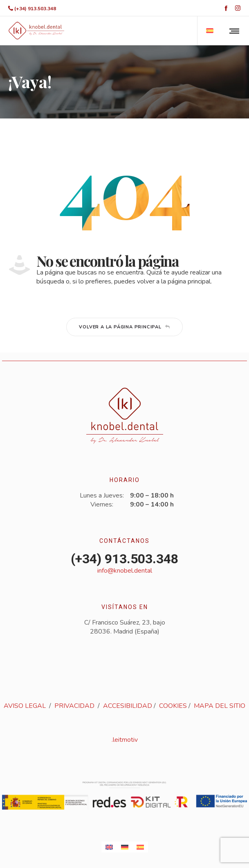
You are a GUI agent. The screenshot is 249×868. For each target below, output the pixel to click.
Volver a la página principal (124, 327)
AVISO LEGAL (25, 706)
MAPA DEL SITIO (220, 706)
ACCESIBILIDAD (128, 706)
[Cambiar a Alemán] (125, 847)
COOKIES (173, 706)
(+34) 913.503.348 (35, 9)
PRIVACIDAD (74, 706)
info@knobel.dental (125, 571)
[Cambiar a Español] (140, 847)
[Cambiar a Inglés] (109, 847)
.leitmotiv (125, 740)
